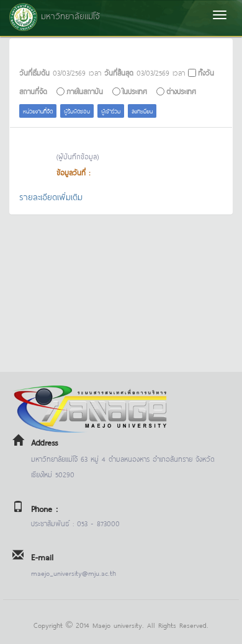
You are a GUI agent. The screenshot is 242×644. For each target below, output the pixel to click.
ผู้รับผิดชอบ (77, 111)
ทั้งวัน (206, 72)
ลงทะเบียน (142, 111)
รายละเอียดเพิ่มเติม (51, 196)
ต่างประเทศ (181, 91)
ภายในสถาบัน (85, 91)
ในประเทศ (135, 91)
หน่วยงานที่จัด (38, 111)
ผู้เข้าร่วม (111, 111)
